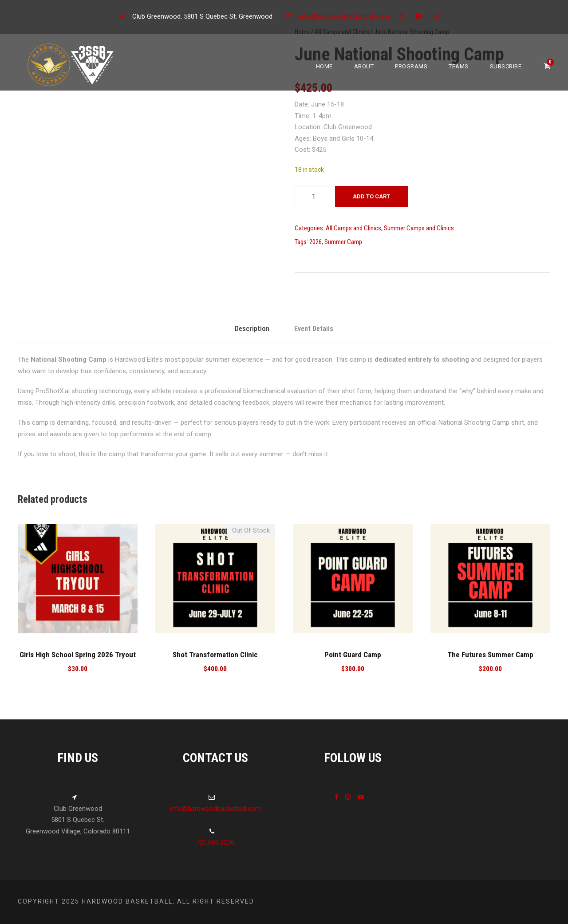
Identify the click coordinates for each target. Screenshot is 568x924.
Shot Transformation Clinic (215, 655)
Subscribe (506, 66)
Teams (459, 66)
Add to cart (371, 196)
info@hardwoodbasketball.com (344, 16)
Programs (411, 66)
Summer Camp (343, 242)
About (364, 66)
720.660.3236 (215, 842)
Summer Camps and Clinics (419, 228)
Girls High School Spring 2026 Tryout (78, 655)
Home (324, 66)
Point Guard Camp (353, 655)
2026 (316, 242)
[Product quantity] (314, 197)
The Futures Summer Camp (490, 655)
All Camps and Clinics (353, 228)
